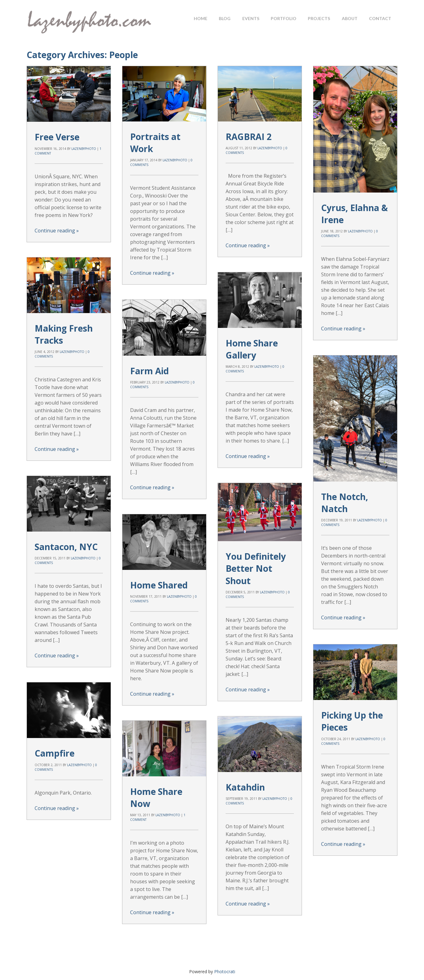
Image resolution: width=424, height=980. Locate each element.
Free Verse (57, 137)
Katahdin (152, 749)
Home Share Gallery (252, 342)
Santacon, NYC (66, 532)
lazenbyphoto (84, 149)
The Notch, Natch (345, 495)
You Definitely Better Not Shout (256, 553)
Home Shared (159, 551)
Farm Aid (149, 351)
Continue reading (57, 231)
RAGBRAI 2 (249, 137)
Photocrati (225, 972)
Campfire (55, 731)
